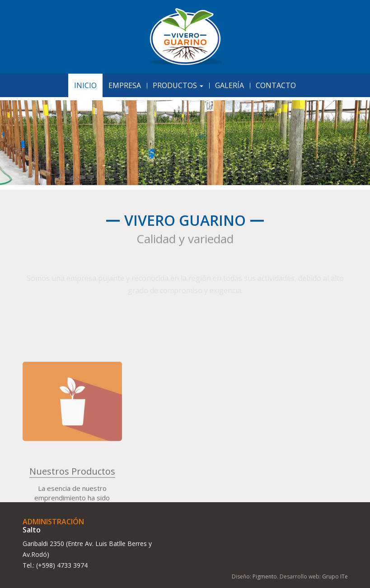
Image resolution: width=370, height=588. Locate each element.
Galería (229, 85)
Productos (178, 85)
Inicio (85, 85)
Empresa (125, 85)
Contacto (276, 85)
